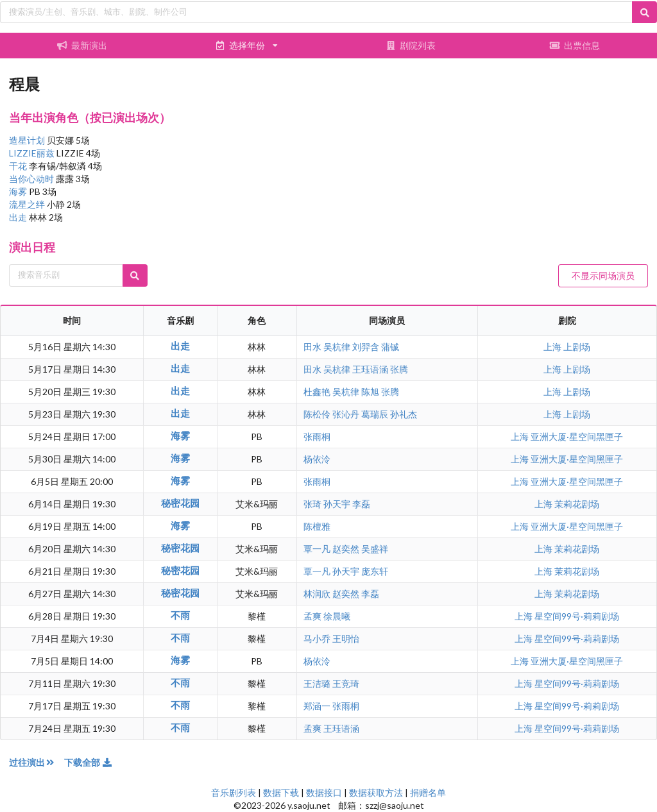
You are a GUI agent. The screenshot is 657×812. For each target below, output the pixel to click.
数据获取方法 (376, 792)
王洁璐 (317, 683)
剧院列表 (411, 45)
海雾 (19, 191)
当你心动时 (32, 179)
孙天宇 (337, 504)
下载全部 (89, 762)
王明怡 (346, 639)
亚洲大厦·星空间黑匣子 (577, 436)
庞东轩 (375, 571)
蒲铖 (390, 347)
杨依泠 (317, 459)
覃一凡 (317, 549)
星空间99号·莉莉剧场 (577, 616)
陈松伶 (317, 414)
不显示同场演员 (603, 275)
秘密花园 (180, 503)
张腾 (399, 369)
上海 (553, 347)
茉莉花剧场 (577, 504)
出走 (19, 217)
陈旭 (370, 392)
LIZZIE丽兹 (33, 153)
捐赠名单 (428, 792)
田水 (312, 347)
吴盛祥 (375, 549)
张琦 (312, 504)
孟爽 (312, 616)
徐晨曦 (337, 616)
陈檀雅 (317, 526)
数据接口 (324, 792)
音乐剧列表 (234, 792)
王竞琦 (346, 683)
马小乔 (317, 639)
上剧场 (577, 347)
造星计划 (28, 140)
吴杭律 (337, 347)
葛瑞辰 (375, 414)
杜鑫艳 (317, 392)
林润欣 (317, 594)
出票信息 (575, 45)
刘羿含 (366, 347)
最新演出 (82, 45)
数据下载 (281, 792)
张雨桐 (317, 436)
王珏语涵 (370, 369)
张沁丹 (346, 414)
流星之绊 (28, 204)
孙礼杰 (404, 414)
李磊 (361, 504)
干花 (19, 166)
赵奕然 (346, 549)
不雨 (180, 615)
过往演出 (37, 762)
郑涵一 (317, 706)
